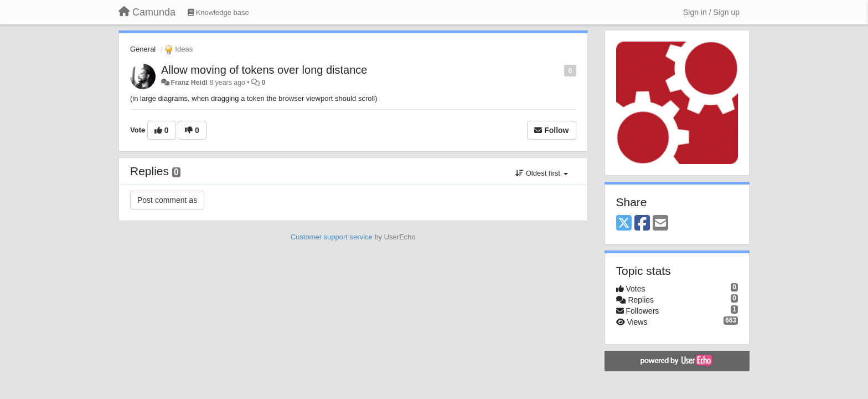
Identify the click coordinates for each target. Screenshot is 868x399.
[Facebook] (642, 224)
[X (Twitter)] (624, 224)
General (143, 49)
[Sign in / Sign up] (711, 12)
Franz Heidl (189, 83)
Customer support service (332, 237)
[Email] (660, 224)
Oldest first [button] (541, 173)
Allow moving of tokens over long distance (264, 70)
